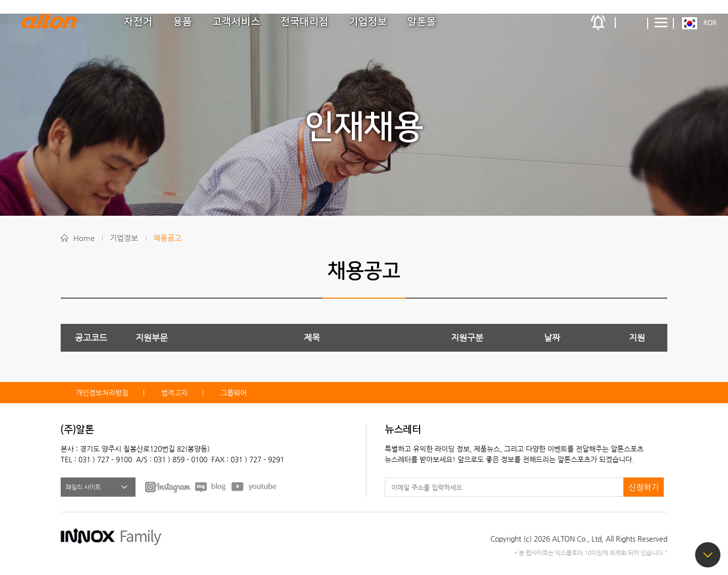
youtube (254, 487)
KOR (710, 22)
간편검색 (632, 23)
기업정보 (368, 22)
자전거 (138, 22)
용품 (183, 22)
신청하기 (644, 487)
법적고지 (174, 393)
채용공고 (167, 238)
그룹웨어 (234, 393)
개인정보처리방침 (102, 393)
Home (84, 238)
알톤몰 (422, 22)
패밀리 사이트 (83, 487)
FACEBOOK (168, 487)
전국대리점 (305, 22)
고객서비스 (236, 22)
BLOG (211, 487)
